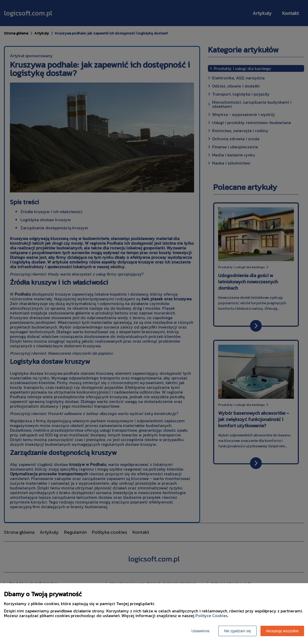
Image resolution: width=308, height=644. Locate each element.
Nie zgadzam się (237, 631)
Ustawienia (200, 631)
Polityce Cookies (211, 616)
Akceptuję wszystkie (282, 631)
